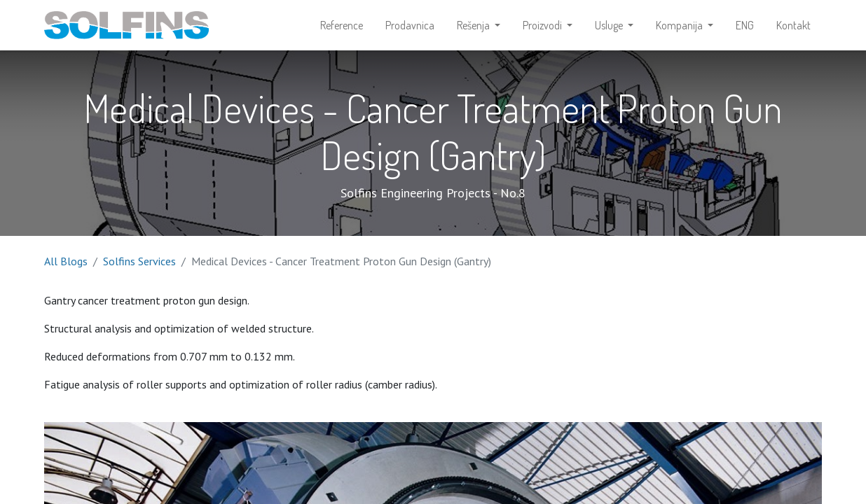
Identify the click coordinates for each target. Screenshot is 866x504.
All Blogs (66, 261)
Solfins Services (139, 261)
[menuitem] (342, 25)
